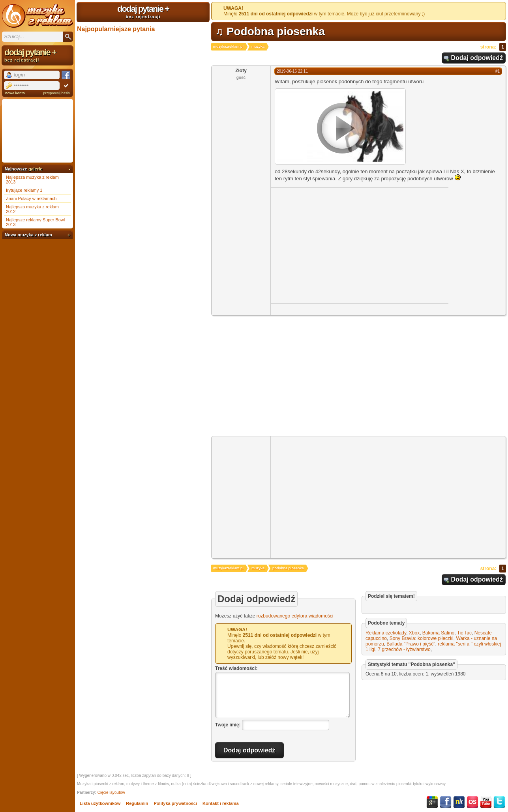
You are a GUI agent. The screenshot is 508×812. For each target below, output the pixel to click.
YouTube (486, 802)
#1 (498, 71)
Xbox (414, 633)
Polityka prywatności (175, 803)
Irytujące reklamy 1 (24, 190)
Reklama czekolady (386, 633)
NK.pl (459, 802)
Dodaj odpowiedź (477, 58)
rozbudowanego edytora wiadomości (295, 616)
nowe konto (15, 93)
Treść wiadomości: (236, 668)
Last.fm (472, 802)
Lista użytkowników (100, 803)
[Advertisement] (337, 245)
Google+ (432, 802)
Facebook (446, 802)
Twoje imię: (228, 725)
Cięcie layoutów (111, 792)
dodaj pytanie (143, 11)
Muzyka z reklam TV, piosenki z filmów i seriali (37, 16)
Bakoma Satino (438, 633)
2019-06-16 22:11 (292, 71)
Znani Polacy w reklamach (31, 198)
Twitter (499, 802)
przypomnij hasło (56, 93)
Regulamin (137, 803)
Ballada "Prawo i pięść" (411, 644)
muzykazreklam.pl (228, 47)
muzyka (258, 47)
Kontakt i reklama (221, 803)
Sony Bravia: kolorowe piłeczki (422, 638)
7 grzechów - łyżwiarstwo (404, 649)
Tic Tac (464, 633)
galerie (35, 169)
